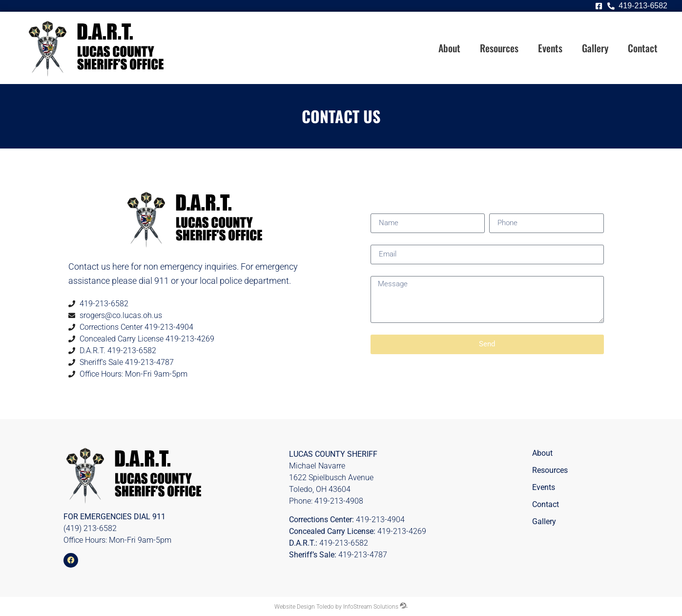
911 (159, 517)
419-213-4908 (339, 501)
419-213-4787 (363, 555)
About (449, 48)
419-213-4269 (402, 531)
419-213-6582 (344, 543)
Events (550, 48)
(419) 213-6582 (90, 528)
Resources (499, 48)
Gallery (595, 48)
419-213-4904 (380, 520)
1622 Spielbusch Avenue (331, 478)
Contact (643, 48)
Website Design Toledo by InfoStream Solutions (336, 607)
